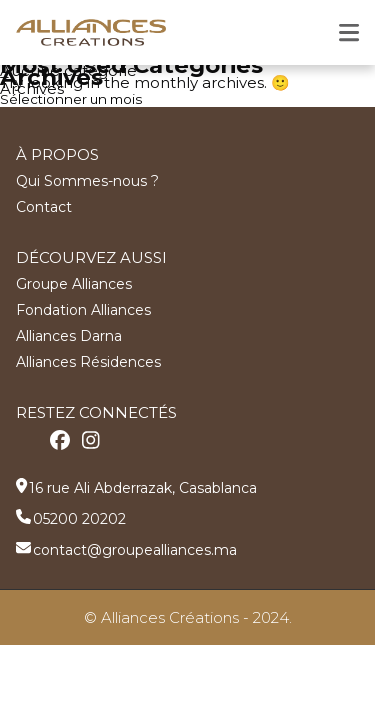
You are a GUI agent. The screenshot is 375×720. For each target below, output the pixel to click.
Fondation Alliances (83, 310)
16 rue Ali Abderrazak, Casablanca (143, 488)
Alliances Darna (69, 336)
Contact (44, 207)
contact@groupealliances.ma (135, 550)
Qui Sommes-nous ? (87, 181)
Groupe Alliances (74, 284)
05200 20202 (79, 519)
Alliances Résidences (88, 362)
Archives (32, 88)
